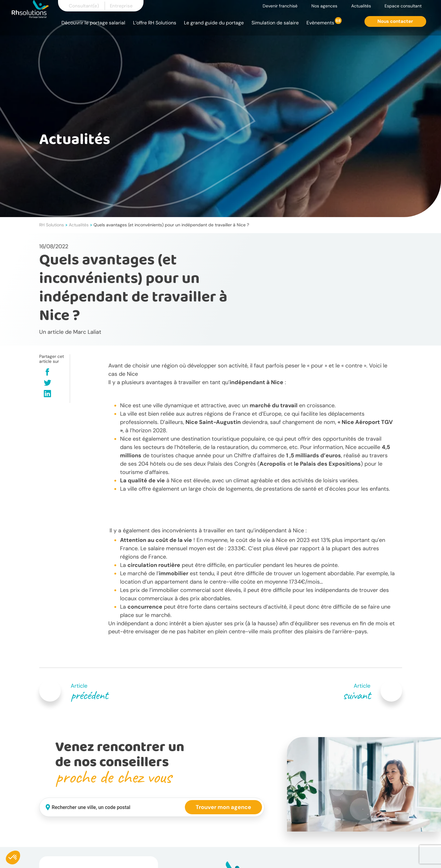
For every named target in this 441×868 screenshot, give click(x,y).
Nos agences (324, 6)
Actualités (361, 6)
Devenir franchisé (280, 6)
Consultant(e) (84, 6)
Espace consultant (403, 6)
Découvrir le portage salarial (93, 23)
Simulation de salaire (275, 23)
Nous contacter (395, 21)
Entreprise (121, 6)
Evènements (320, 23)
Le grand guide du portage (214, 23)
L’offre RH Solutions (155, 23)
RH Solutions (52, 225)
